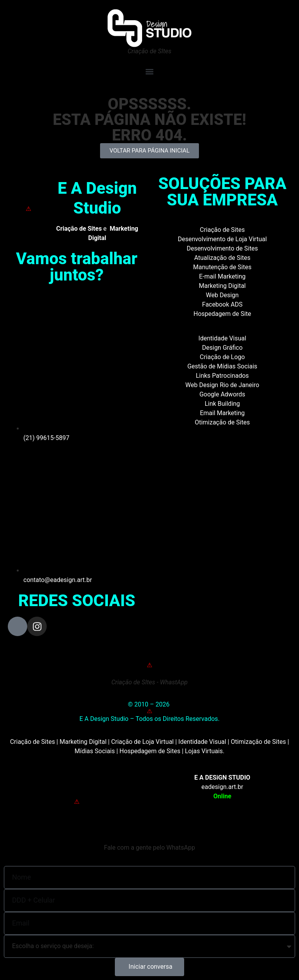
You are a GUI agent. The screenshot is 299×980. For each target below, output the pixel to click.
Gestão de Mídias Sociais (222, 366)
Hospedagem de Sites (150, 751)
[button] (149, 71)
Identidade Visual (222, 338)
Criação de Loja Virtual (142, 742)
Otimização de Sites (222, 422)
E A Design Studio (97, 198)
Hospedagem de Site (222, 314)
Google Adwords (222, 394)
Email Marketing (222, 413)
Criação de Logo (222, 357)
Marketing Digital (222, 286)
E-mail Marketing (222, 276)
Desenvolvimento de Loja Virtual (222, 239)
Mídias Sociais (95, 751)
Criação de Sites (222, 230)
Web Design (222, 295)
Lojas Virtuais (204, 751)
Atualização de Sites (222, 258)
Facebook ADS (222, 304)
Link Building (222, 404)
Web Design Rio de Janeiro (222, 385)
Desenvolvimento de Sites (222, 248)
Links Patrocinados (222, 376)
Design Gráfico (222, 348)
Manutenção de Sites (222, 267)
